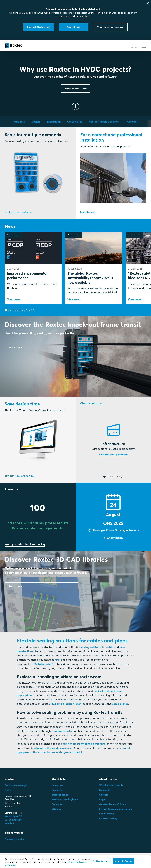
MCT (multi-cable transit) (66, 704)
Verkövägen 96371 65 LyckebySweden (13, 820)
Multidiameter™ (44, 664)
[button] (6, 310)
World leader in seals (111, 785)
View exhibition (113, 538)
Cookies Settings (109, 818)
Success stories (61, 795)
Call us (8, 790)
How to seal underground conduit (62, 752)
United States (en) (62, 13)
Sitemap (57, 809)
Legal (102, 799)
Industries (57, 785)
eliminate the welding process (53, 748)
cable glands (120, 704)
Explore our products (18, 212)
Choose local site (15, 839)
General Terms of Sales (112, 804)
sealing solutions (91, 647)
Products (57, 790)
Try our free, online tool (20, 476)
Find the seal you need (113, 455)
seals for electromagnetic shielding (83, 744)
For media (105, 790)
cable (110, 647)
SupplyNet (58, 804)
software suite (63, 731)
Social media (106, 814)
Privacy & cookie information (115, 809)
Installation (87, 212)
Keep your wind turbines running (25, 544)
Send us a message (16, 785)
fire (57, 660)
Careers (104, 795)
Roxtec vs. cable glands (65, 799)
